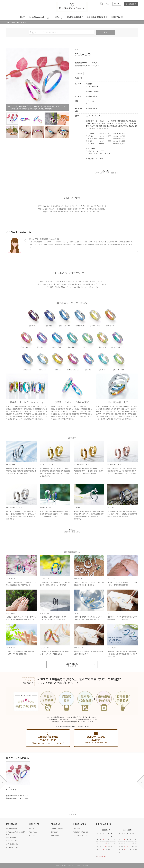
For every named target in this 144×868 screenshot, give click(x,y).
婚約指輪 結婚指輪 (12, 829)
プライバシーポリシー (80, 835)
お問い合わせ (55, 835)
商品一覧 (15, 22)
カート (108, 4)
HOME (8, 22)
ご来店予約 (132, 4)
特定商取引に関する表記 (81, 832)
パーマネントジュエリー (14, 847)
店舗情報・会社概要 (57, 829)
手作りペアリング (12, 841)
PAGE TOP (72, 815)
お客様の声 (54, 832)
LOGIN (117, 4)
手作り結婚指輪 (11, 837)
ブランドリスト (33, 832)
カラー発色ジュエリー (13, 844)
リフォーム (32, 835)
